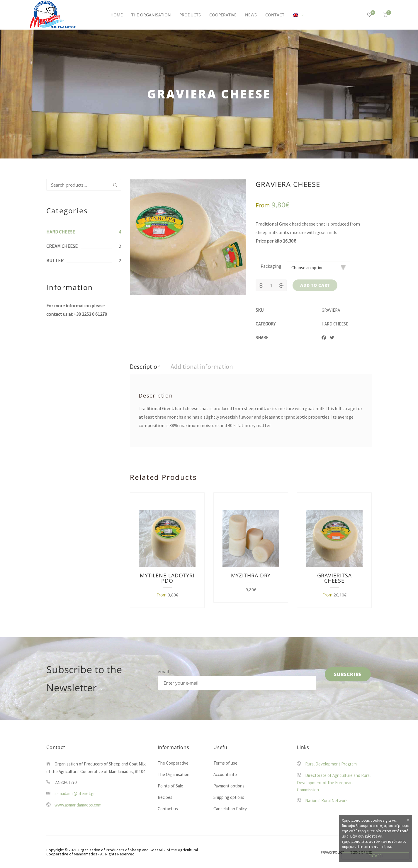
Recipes (165, 797)
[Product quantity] (271, 286)
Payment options (229, 786)
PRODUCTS (190, 15)
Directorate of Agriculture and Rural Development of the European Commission (334, 783)
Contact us (168, 809)
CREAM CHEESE (62, 246)
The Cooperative (173, 763)
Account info (225, 774)
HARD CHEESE (61, 232)
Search (115, 185)
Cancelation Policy (230, 809)
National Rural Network (326, 800)
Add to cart (315, 285)
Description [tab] (145, 366)
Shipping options (229, 797)
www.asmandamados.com (78, 805)
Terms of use (225, 763)
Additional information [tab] (202, 366)
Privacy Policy (332, 852)
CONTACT (275, 15)
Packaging (271, 266)
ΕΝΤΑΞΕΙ (376, 856)
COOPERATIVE (223, 15)
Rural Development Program (331, 764)
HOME (117, 15)
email (163, 671)
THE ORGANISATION (151, 15)
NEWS (251, 15)
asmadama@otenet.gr (75, 793)
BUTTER (55, 260)
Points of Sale (170, 786)
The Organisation (174, 774)
